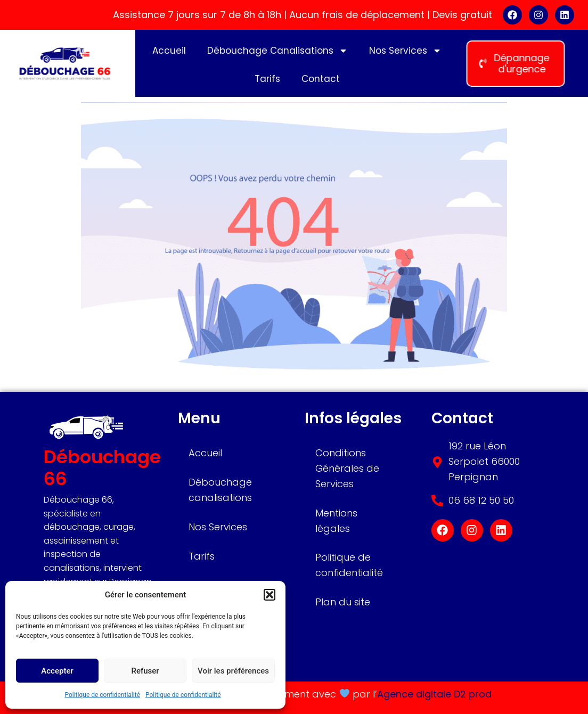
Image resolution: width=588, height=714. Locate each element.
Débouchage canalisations (220, 490)
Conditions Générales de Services (347, 468)
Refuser (145, 671)
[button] (269, 595)
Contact (321, 82)
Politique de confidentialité (102, 695)
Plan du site (343, 602)
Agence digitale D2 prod (434, 694)
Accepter (57, 671)
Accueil (169, 54)
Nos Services (405, 54)
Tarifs (267, 82)
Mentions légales (336, 521)
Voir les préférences (233, 671)
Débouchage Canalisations (277, 54)
